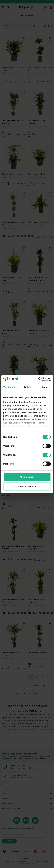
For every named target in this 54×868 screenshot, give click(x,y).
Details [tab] (28, 387)
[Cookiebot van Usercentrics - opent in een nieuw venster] (38, 379)
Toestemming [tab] (10, 387)
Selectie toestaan (27, 486)
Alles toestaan (27, 477)
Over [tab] (45, 387)
